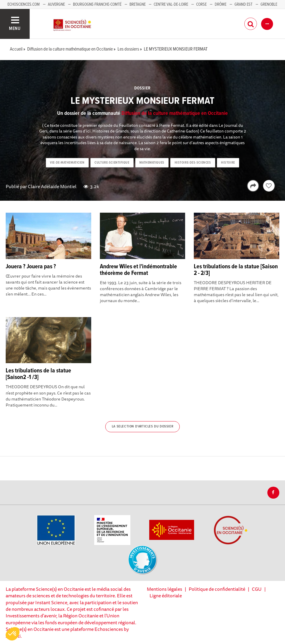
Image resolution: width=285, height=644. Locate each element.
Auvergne (56, 4)
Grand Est (243, 4)
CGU (257, 589)
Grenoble (269, 4)
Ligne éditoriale (166, 596)
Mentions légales (164, 589)
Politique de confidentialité (217, 589)
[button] (13, 634)
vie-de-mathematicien (67, 163)
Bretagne (138, 4)
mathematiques (152, 163)
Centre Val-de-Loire (171, 4)
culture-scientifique (112, 163)
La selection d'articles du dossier (142, 427)
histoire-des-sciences (193, 163)
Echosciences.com (24, 4)
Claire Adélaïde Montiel (52, 186)
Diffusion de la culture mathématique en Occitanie (175, 114)
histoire (228, 163)
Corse (201, 4)
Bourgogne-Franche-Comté (97, 4)
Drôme (221, 4)
